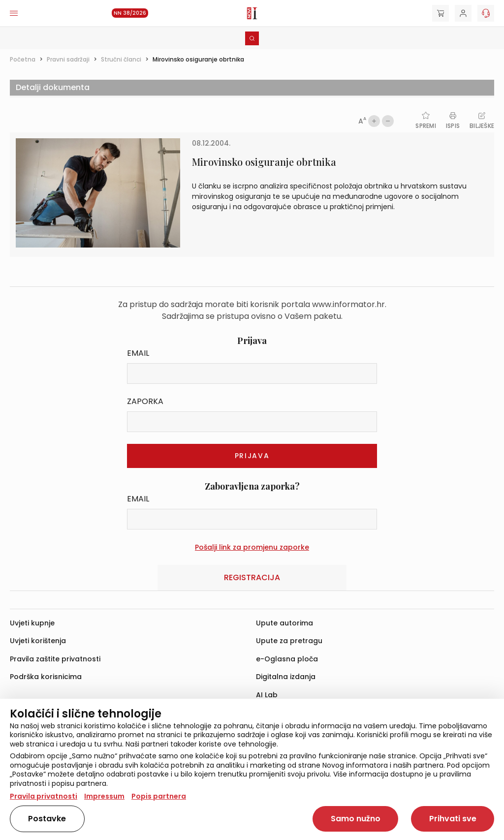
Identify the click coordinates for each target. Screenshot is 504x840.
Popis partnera (159, 796)
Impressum (104, 796)
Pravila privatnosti (44, 796)
